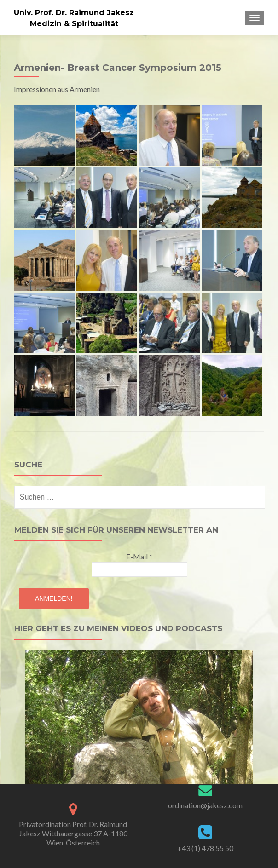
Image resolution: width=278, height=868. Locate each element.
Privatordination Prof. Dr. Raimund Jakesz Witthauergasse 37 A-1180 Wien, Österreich (73, 833)
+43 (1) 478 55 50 (205, 848)
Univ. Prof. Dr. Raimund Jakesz (74, 13)
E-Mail (139, 556)
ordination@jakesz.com (205, 805)
